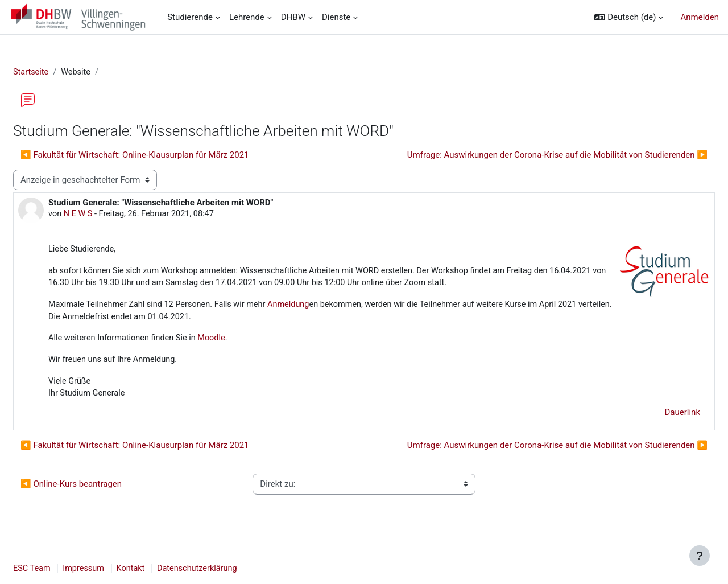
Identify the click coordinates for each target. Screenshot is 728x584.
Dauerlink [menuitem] (655, 418)
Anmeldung (325, 307)
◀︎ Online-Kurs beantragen (98, 490)
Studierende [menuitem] (190, 17)
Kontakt (162, 569)
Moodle (243, 342)
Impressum (113, 569)
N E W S (107, 215)
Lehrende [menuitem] (247, 17)
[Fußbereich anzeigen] (700, 556)
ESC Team (60, 569)
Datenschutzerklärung (230, 569)
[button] (629, 17)
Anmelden (700, 17)
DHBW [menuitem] (293, 17)
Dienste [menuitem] (336, 17)
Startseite (59, 72)
